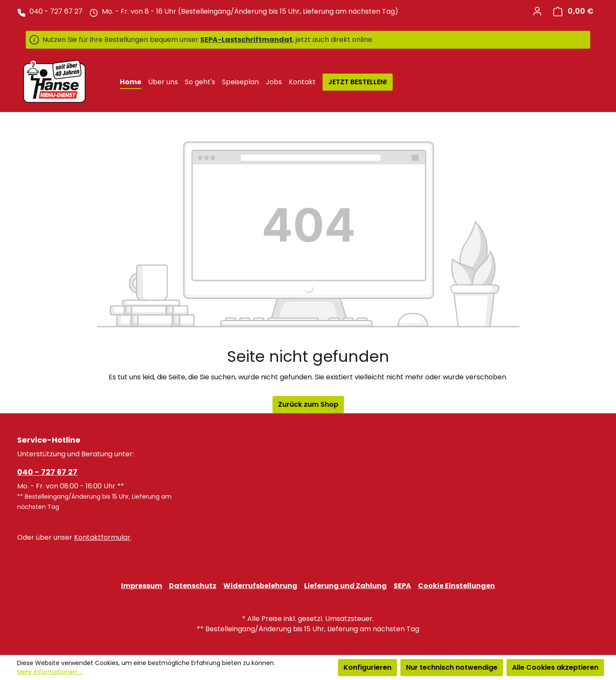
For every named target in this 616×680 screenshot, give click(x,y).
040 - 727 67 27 (47, 472)
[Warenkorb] (573, 11)
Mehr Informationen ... (50, 672)
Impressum (142, 586)
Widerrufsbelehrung (260, 586)
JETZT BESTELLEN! (358, 82)
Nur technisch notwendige (452, 667)
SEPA (402, 586)
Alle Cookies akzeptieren (555, 667)
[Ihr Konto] (537, 11)
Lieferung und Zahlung (345, 586)
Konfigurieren (367, 667)
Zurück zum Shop (308, 404)
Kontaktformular (102, 537)
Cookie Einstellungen (456, 586)
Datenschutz (193, 586)
